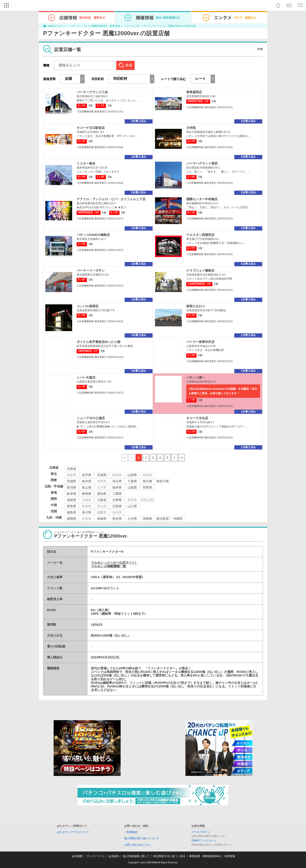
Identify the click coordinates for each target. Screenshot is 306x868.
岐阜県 (71, 494)
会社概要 (77, 856)
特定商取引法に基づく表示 (169, 856)
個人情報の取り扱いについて (142, 838)
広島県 (117, 506)
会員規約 (114, 856)
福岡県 (71, 519)
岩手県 (87, 475)
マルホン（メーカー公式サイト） (114, 563)
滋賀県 (71, 500)
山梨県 (132, 487)
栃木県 (87, 481)
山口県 (132, 506)
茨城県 (71, 481)
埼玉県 (117, 481)
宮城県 (102, 475)
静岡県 (87, 494)
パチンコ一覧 (132, 26)
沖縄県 (178, 519)
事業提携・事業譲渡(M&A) (205, 856)
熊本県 (117, 519)
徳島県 (71, 512)
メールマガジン (201, 832)
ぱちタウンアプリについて (73, 832)
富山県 (87, 487)
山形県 (132, 475)
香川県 (87, 512)
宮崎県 (147, 519)
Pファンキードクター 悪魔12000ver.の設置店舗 (170, 26)
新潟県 (71, 487)
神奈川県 (163, 481)
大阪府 (102, 500)
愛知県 (102, 494)
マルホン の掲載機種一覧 (109, 566)
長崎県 (102, 519)
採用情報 (230, 856)
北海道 (71, 469)
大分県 (132, 519)
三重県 (117, 494)
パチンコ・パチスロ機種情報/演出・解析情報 (95, 26)
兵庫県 (117, 500)
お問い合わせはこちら (138, 845)
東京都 (147, 481)
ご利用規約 (131, 832)
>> (182, 458)
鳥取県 (71, 506)
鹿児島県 (163, 519)
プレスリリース (95, 856)
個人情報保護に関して (136, 856)
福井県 (117, 487)
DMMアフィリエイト (204, 841)
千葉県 (132, 481)
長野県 (147, 487)
